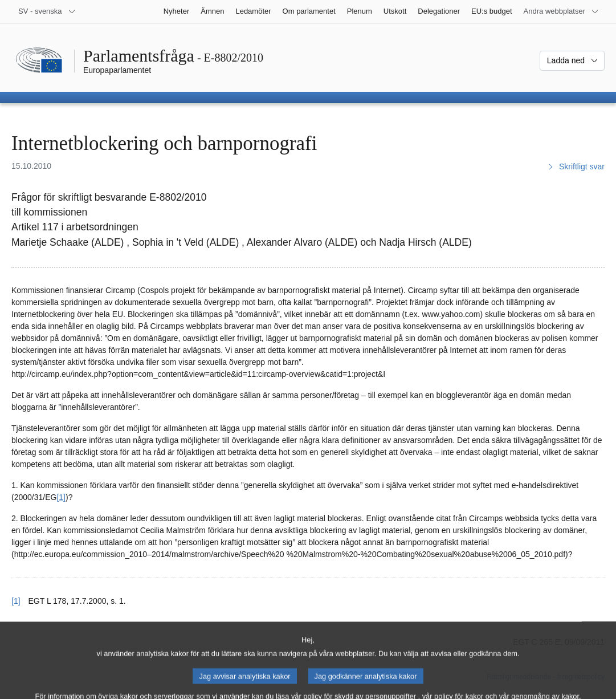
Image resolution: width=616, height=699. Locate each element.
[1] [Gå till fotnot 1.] (61, 497)
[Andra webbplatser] (561, 11)
